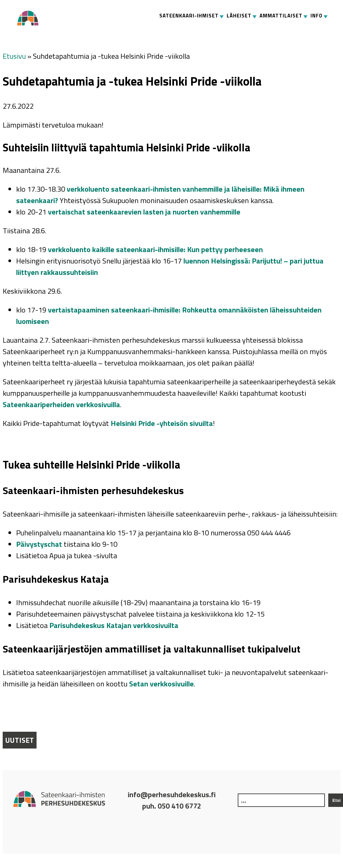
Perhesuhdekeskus (31, 18)
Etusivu (14, 56)
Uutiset (20, 740)
